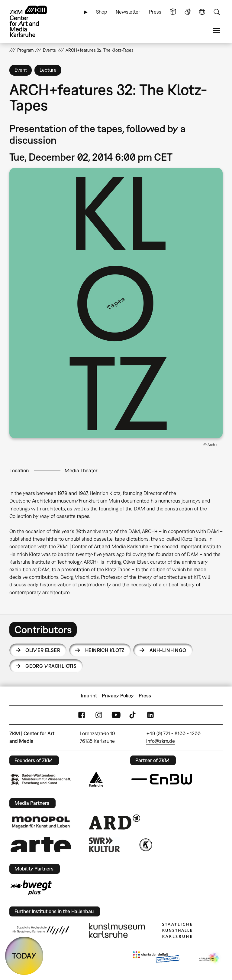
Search (217, 12)
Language (202, 12)
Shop (102, 12)
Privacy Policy (118, 696)
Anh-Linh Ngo (168, 650)
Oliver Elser (43, 650)
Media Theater (81, 470)
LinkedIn (150, 715)
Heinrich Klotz (105, 650)
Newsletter (128, 12)
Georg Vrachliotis (51, 666)
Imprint (89, 696)
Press (155, 12)
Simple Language (173, 12)
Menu (217, 31)
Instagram (99, 715)
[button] (116, 303)
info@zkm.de (161, 741)
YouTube (116, 715)
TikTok (133, 715)
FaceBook (82, 715)
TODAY (24, 956)
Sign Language (188, 12)
